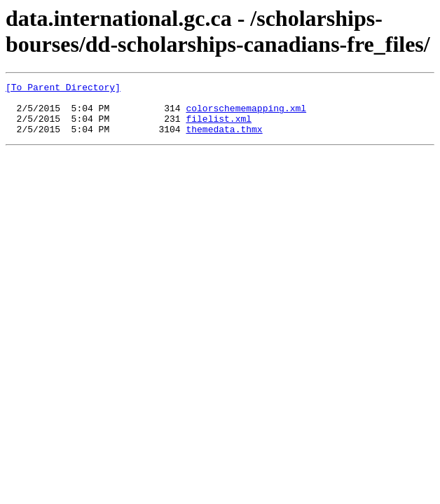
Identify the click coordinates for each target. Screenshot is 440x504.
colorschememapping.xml (246, 114)
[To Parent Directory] (63, 89)
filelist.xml (219, 127)
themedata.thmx (224, 139)
